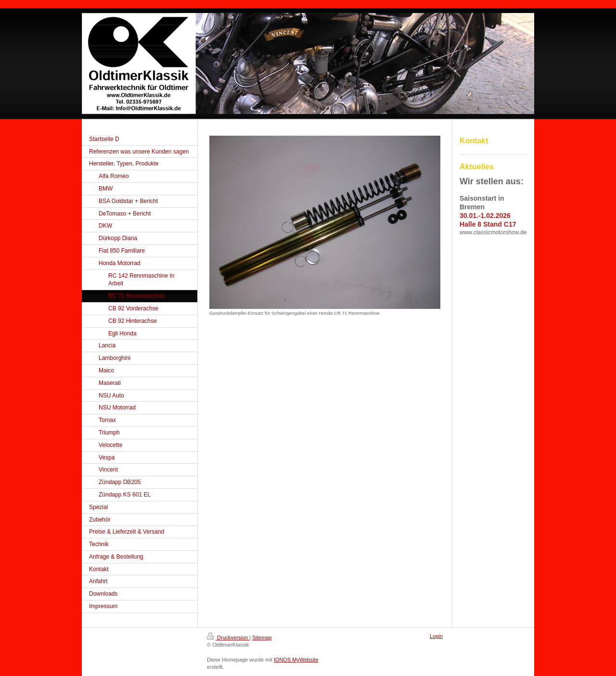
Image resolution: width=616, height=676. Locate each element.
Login (436, 636)
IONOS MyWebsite (296, 660)
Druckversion (228, 638)
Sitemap (262, 638)
